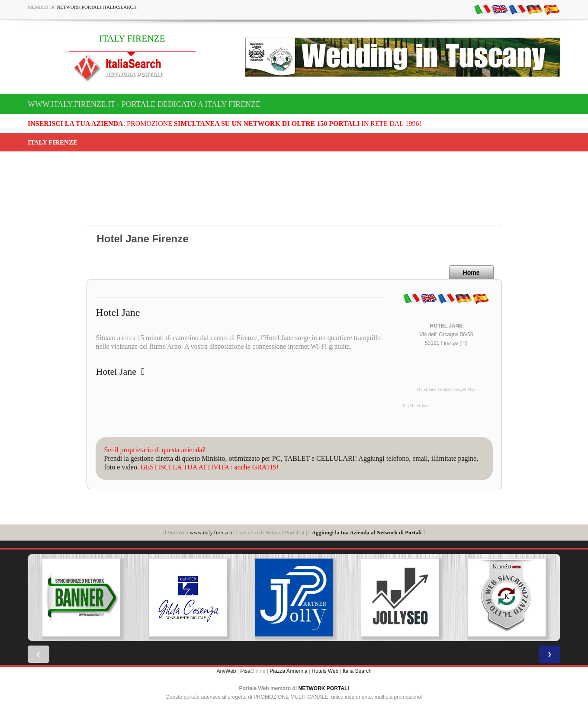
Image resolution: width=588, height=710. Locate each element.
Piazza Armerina (288, 671)
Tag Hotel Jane (416, 406)
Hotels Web (325, 671)
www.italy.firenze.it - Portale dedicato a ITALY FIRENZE (144, 104)
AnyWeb (226, 671)
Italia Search (357, 671)
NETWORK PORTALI (324, 688)
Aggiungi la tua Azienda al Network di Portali (366, 532)
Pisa (245, 671)
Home (471, 273)
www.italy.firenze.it (212, 532)
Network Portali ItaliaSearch (97, 7)
